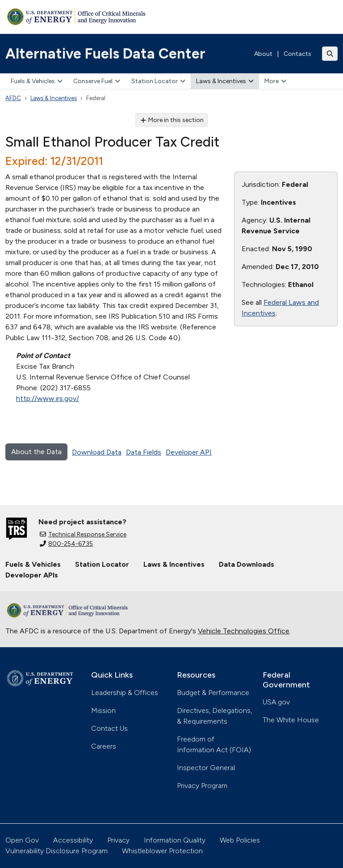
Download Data (97, 452)
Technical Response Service (83, 534)
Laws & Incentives (225, 81)
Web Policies (240, 840)
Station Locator (158, 81)
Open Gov (22, 840)
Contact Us (109, 728)
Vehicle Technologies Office (244, 631)
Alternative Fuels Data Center (105, 54)
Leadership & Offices (125, 693)
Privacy (118, 840)
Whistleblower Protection (162, 851)
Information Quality (175, 840)
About (263, 54)
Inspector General (206, 768)
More (275, 81)
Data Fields (144, 452)
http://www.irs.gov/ (48, 398)
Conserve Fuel (97, 81)
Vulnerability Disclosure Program (56, 851)
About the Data (36, 452)
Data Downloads (247, 564)
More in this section (172, 120)
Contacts (297, 54)
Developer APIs (32, 575)
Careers (104, 746)
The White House (291, 720)
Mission (103, 710)
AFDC (13, 98)
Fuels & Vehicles (37, 81)
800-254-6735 (66, 544)
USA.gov (276, 702)
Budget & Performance (213, 693)
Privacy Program (202, 786)
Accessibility (73, 840)
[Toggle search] (330, 54)
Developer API (189, 452)
